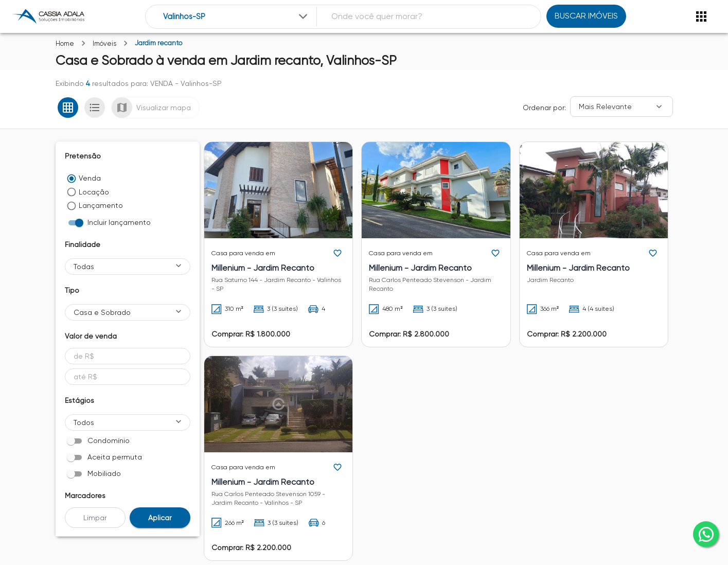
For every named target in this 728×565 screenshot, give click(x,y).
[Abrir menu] (701, 16)
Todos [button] (84, 422)
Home (65, 43)
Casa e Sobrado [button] (102, 312)
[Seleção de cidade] (236, 17)
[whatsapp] (706, 534)
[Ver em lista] (95, 108)
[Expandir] (303, 16)
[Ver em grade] (68, 108)
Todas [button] (84, 267)
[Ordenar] (622, 107)
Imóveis (104, 43)
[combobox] (236, 17)
